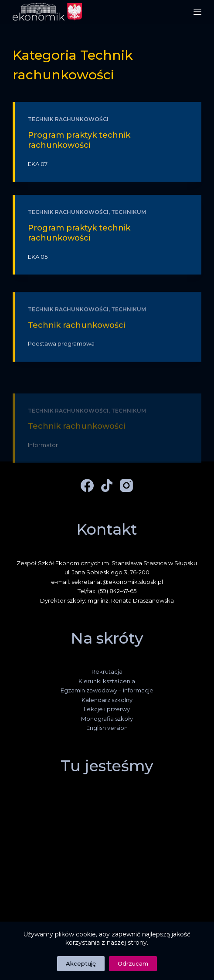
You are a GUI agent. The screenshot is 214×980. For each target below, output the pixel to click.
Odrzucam (133, 963)
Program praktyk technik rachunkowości (79, 140)
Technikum (129, 212)
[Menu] (197, 12)
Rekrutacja (107, 671)
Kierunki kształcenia (107, 681)
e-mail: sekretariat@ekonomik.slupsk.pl (107, 582)
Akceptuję (81, 963)
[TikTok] (107, 485)
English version (107, 728)
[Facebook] (87, 485)
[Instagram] (126, 485)
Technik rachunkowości (68, 119)
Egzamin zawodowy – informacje (107, 690)
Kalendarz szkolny (107, 700)
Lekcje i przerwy (107, 709)
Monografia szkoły (107, 719)
